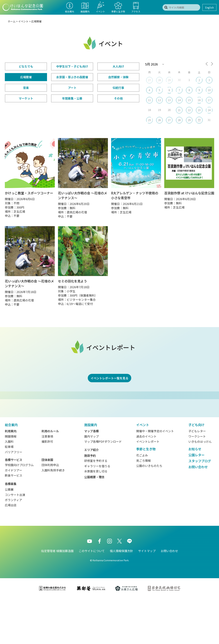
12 (159, 100)
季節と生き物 (146, 494)
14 (179, 100)
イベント (23, 21)
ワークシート (197, 482)
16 (199, 100)
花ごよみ (142, 501)
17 (209, 100)
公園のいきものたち (149, 511)
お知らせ (195, 494)
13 (169, 100)
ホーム (12, 21)
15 (189, 100)
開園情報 (11, 482)
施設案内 (91, 470)
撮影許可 (47, 487)
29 (169, 80)
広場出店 (11, 550)
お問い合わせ (198, 512)
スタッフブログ (200, 506)
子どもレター (197, 476)
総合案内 (11, 470)
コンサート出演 (15, 540)
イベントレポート (148, 487)
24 (209, 110)
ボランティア (13, 545)
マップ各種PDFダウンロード (103, 487)
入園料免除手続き (53, 516)
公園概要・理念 (94, 522)
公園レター (196, 500)
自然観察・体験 (118, 77)
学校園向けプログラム (19, 510)
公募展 (9, 535)
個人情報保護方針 (121, 596)
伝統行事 (118, 88)
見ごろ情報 (143, 506)
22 (189, 110)
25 (149, 120)
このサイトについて (92, 596)
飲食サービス (14, 521)
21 (179, 110)
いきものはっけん (200, 487)
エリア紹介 (91, 495)
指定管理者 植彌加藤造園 (57, 596)
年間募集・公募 (72, 98)
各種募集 (11, 529)
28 (159, 80)
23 (199, 110)
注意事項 (47, 482)
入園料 (9, 487)
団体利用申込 (50, 510)
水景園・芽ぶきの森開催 (72, 77)
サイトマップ (147, 596)
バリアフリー (14, 497)
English (209, 7)
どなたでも (26, 66)
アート (72, 88)
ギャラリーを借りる (97, 511)
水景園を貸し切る (96, 517)
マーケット (26, 98)
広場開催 (26, 77)
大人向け (118, 66)
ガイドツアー (13, 516)
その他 (118, 98)
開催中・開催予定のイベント (155, 476)
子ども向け (196, 470)
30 (199, 120)
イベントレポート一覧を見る (110, 378)
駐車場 (9, 492)
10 (209, 90)
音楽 (26, 88)
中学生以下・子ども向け (72, 66)
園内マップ (91, 482)
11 (149, 100)
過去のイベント (146, 482)
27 (149, 80)
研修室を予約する (96, 506)
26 (159, 120)
